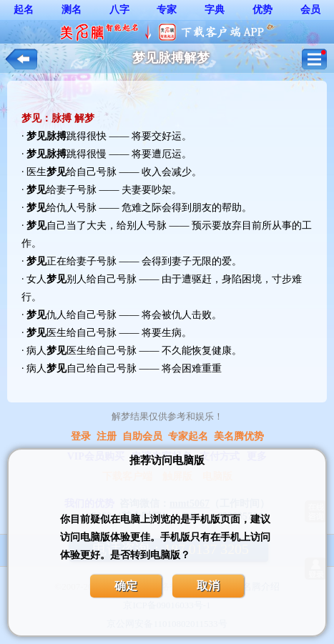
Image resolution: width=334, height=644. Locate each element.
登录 (81, 436)
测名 (72, 10)
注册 (107, 436)
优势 (262, 10)
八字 (119, 10)
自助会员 (142, 436)
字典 (215, 10)
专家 (167, 10)
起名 (24, 10)
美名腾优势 (239, 436)
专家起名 (188, 436)
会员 (310, 10)
